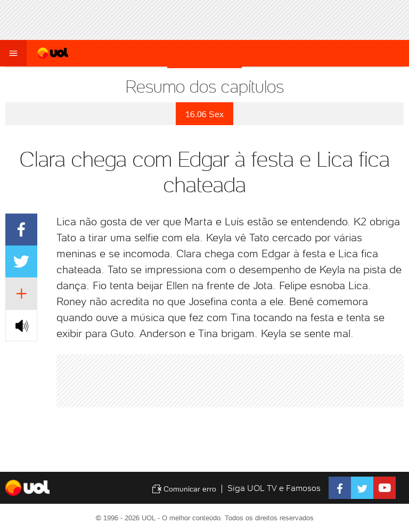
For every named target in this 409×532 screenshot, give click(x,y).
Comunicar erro (184, 489)
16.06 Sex (204, 114)
